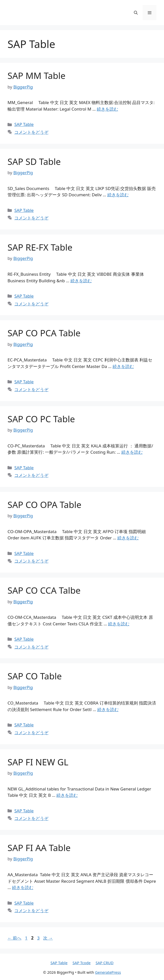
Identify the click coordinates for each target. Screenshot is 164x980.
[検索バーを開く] (136, 13)
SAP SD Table (34, 161)
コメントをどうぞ (31, 132)
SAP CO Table (35, 676)
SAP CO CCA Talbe (44, 590)
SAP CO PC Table (41, 419)
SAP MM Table (36, 76)
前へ (14, 938)
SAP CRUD (105, 963)
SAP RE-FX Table (40, 247)
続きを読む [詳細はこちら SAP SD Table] (118, 195)
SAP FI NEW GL (38, 762)
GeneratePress (108, 972)
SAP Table (24, 124)
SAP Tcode (81, 963)
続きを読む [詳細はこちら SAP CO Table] (108, 709)
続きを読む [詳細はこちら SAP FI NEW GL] (67, 795)
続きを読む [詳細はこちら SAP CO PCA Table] (123, 366)
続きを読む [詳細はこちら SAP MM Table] (107, 109)
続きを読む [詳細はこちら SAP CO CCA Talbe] (119, 624)
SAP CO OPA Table (45, 505)
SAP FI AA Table (39, 848)
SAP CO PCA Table (44, 333)
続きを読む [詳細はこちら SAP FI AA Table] (23, 887)
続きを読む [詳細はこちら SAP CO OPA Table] (128, 538)
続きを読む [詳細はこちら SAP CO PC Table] (132, 452)
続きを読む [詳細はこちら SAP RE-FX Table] (81, 281)
